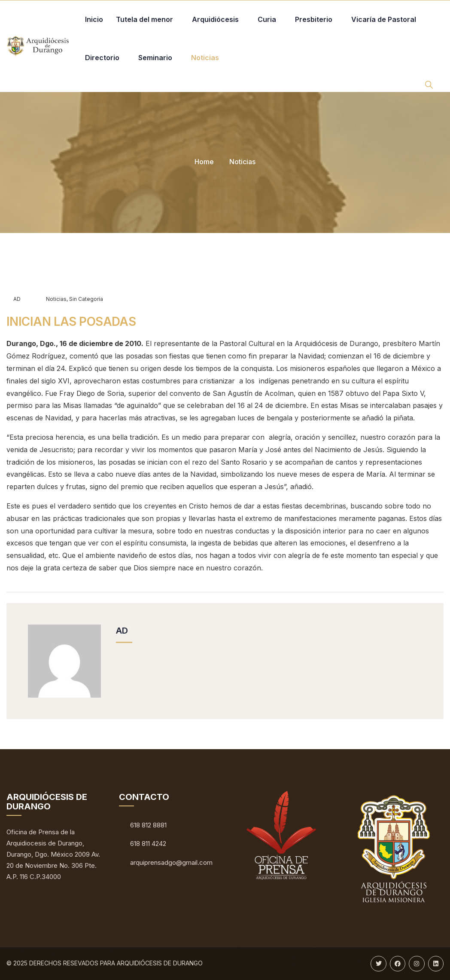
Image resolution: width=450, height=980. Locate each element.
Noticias (242, 162)
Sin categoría (86, 299)
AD (14, 299)
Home (204, 162)
